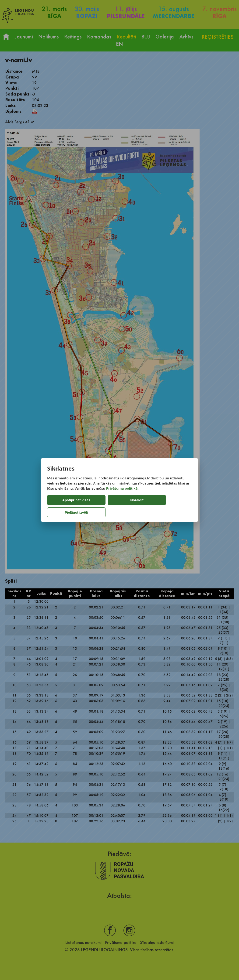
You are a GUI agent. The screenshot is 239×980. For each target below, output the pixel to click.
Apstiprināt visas (67, 506)
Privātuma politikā (122, 494)
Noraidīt (107, 506)
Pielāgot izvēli (147, 506)
